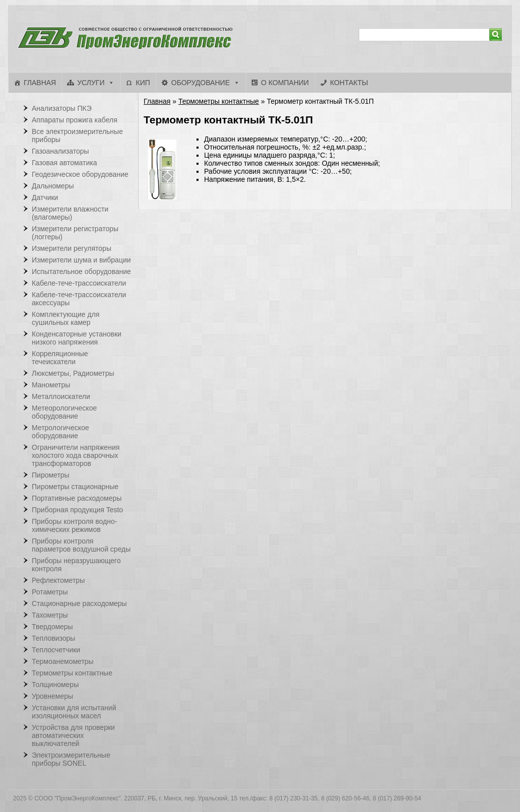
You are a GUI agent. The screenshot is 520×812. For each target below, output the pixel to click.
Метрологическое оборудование (60, 432)
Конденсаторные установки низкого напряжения (77, 338)
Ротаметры (50, 592)
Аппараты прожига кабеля (75, 120)
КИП (143, 83)
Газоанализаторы (60, 151)
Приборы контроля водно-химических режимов (74, 525)
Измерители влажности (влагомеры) (70, 213)
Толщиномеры (55, 685)
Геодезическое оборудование (80, 174)
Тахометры (50, 615)
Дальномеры (53, 186)
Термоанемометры (63, 661)
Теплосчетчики (56, 650)
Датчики (45, 197)
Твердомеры (52, 627)
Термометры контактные (219, 101)
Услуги (91, 83)
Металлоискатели (61, 396)
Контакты (349, 83)
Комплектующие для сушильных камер (66, 318)
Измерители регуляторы (72, 248)
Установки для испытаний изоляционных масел (74, 712)
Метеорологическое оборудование (64, 412)
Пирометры (51, 475)
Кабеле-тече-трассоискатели (79, 283)
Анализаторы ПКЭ (62, 108)
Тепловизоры (53, 638)
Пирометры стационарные (75, 487)
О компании (285, 83)
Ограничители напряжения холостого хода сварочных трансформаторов (76, 455)
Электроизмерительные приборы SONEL (71, 759)
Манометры (51, 385)
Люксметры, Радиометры (73, 373)
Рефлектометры (58, 580)
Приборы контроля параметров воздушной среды (81, 545)
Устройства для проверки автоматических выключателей (73, 735)
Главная (40, 83)
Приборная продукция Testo (77, 510)
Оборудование (201, 83)
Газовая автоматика (64, 163)
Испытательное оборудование (81, 272)
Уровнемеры (52, 696)
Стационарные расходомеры (79, 603)
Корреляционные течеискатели (60, 358)
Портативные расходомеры (77, 498)
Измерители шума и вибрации (81, 260)
